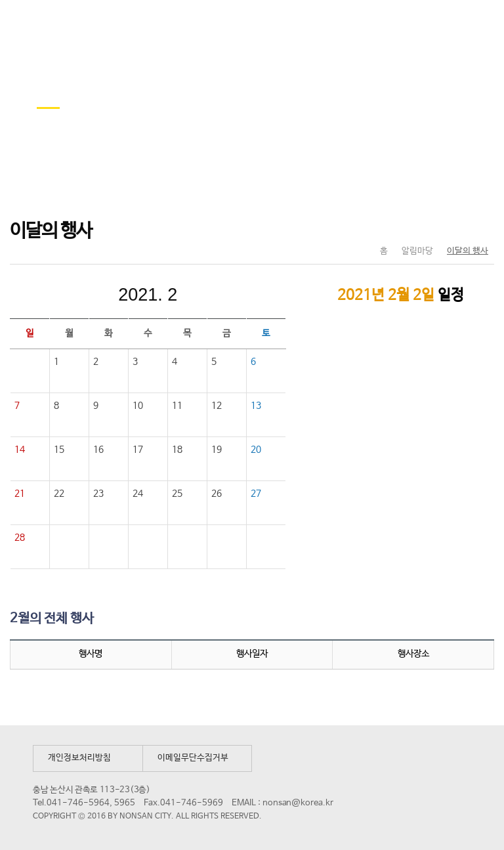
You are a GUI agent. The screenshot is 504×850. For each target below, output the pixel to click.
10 (138, 406)
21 (20, 494)
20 (256, 450)
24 (138, 494)
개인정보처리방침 (79, 758)
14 (20, 450)
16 (98, 450)
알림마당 (417, 251)
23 (98, 494)
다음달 (236, 295)
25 (177, 494)
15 (59, 450)
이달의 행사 (468, 251)
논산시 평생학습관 (106, 25)
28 (20, 538)
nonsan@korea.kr (298, 803)
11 (177, 406)
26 (217, 494)
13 (256, 406)
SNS (451, 224)
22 (59, 494)
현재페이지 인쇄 (479, 224)
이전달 (60, 295)
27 (256, 494)
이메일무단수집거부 (193, 758)
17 (138, 450)
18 (177, 450)
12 (217, 406)
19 (217, 450)
